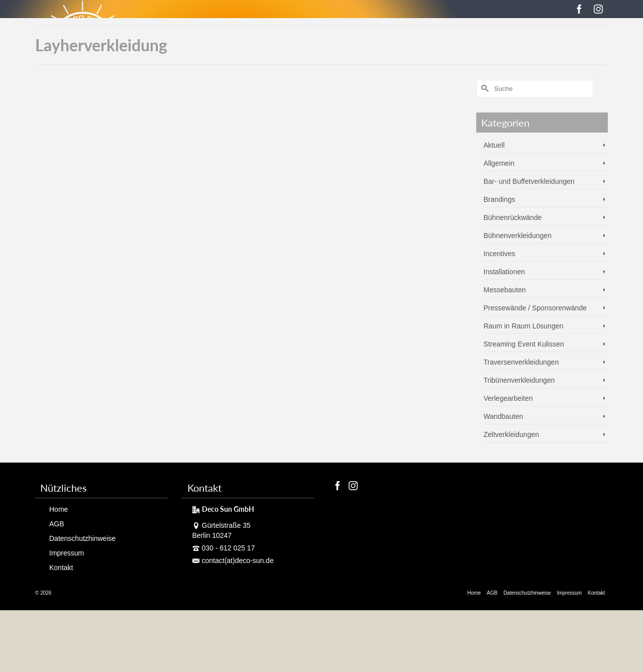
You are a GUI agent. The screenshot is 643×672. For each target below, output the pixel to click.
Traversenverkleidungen (521, 362)
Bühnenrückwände (513, 217)
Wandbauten (504, 416)
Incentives (500, 254)
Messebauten (505, 290)
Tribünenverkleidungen (519, 380)
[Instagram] (598, 9)
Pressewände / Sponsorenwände (535, 308)
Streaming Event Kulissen (524, 344)
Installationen (505, 272)
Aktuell (494, 145)
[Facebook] (579, 9)
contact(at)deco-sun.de (233, 561)
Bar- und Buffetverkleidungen (529, 181)
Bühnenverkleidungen (518, 236)
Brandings (500, 199)
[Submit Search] (484, 89)
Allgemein (499, 163)
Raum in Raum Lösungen (524, 326)
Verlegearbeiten (508, 398)
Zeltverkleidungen (512, 434)
